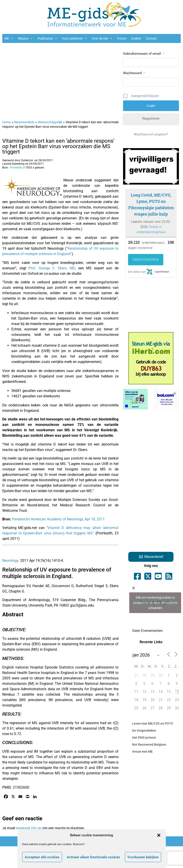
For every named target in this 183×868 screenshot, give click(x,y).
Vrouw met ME (142, 752)
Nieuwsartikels (24, 122)
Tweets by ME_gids (155, 603)
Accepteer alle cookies (42, 857)
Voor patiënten (75, 38)
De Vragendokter (144, 730)
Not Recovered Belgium (149, 745)
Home (6, 122)
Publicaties (48, 38)
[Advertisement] (57, 79)
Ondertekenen (146, 260)
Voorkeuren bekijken (143, 857)
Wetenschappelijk (50, 122)
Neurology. (11, 561)
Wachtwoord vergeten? (151, 134)
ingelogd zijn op (29, 828)
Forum (122, 38)
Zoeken (136, 38)
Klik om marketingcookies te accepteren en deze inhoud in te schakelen (155, 602)
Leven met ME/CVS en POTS (153, 723)
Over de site (102, 38)
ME (9, 38)
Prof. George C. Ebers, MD (52, 268)
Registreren (151, 119)
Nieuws (26, 38)
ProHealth (16, 168)
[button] (159, 835)
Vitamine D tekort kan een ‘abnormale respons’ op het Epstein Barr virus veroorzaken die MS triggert (58, 146)
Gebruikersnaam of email (144, 54)
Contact (151, 38)
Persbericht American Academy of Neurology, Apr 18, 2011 (58, 519)
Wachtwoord (134, 73)
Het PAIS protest (144, 738)
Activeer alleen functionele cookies (93, 857)
